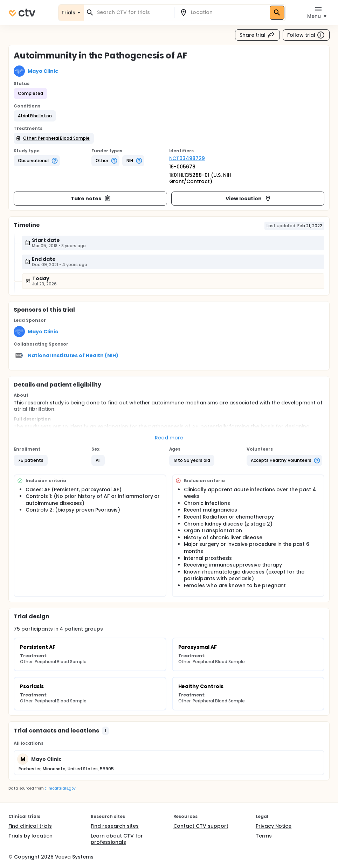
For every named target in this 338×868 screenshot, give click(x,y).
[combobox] (133, 12)
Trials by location (30, 836)
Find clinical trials (30, 826)
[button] (35, 116)
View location (249, 199)
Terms (264, 836)
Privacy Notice (274, 826)
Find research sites (115, 826)
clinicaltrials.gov (60, 788)
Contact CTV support (201, 826)
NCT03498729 (187, 158)
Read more (169, 438)
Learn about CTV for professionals (117, 839)
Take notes (91, 199)
